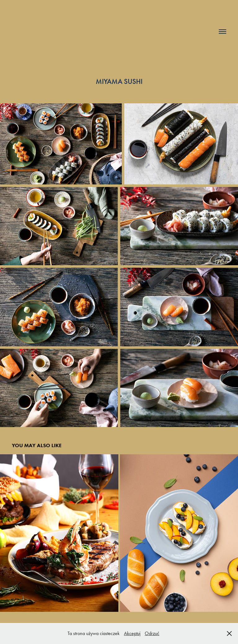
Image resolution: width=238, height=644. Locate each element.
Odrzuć (152, 633)
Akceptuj (132, 633)
